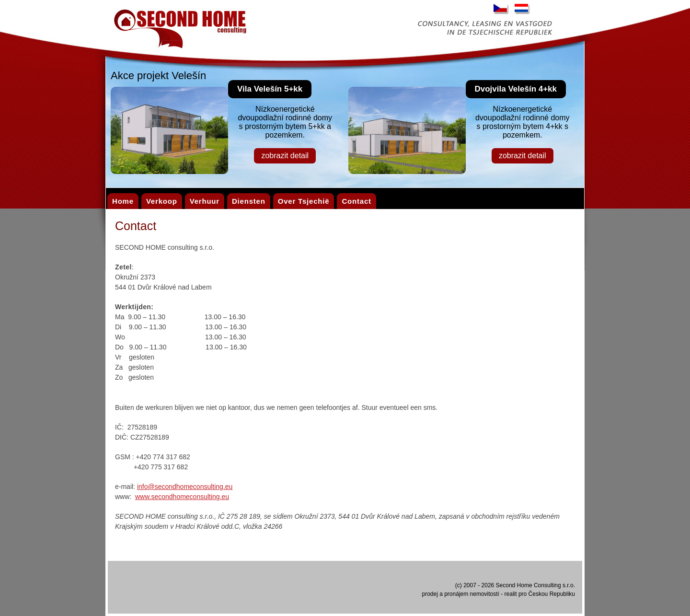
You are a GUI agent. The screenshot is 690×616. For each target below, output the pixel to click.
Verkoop (162, 201)
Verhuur (205, 201)
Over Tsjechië (304, 201)
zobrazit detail (285, 156)
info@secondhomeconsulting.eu (185, 487)
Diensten (249, 201)
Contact (356, 201)
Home (123, 201)
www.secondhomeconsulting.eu (182, 497)
